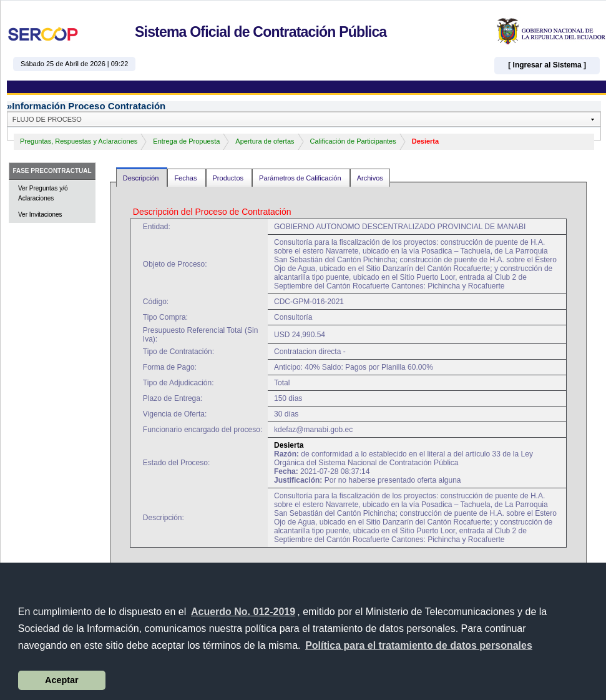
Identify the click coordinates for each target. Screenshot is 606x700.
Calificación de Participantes (353, 141)
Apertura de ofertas (265, 141)
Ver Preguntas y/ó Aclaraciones (43, 193)
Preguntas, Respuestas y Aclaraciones (79, 141)
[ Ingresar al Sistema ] (547, 65)
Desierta (425, 141)
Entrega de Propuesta (186, 141)
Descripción (142, 178)
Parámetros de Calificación (301, 178)
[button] (419, 646)
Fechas (186, 178)
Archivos (370, 178)
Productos (229, 178)
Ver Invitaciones (40, 214)
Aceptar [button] (62, 680)
